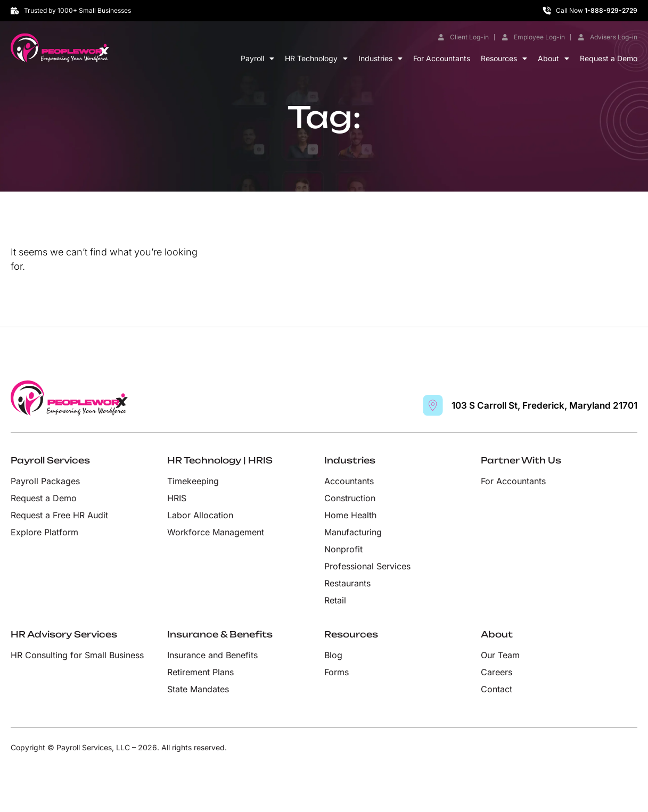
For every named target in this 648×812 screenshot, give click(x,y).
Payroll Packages (45, 481)
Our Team (500, 655)
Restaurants (347, 583)
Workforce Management (216, 532)
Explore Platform (44, 532)
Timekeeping (193, 481)
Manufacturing (353, 532)
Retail (335, 600)
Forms (337, 672)
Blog (333, 655)
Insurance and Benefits (212, 655)
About (553, 59)
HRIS (177, 498)
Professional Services (367, 566)
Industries (380, 59)
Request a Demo (609, 58)
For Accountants (442, 58)
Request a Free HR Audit (59, 515)
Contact (497, 689)
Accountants (349, 481)
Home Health (350, 515)
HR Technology (316, 59)
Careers (497, 672)
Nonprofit (343, 549)
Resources (504, 59)
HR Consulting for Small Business (77, 655)
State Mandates (198, 689)
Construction (350, 498)
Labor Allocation (200, 515)
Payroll (257, 59)
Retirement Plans (200, 672)
